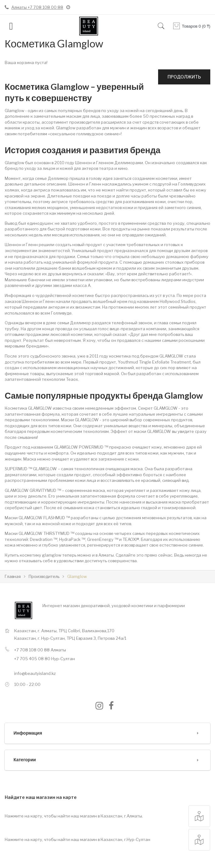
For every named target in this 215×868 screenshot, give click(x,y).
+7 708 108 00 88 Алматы (40, 650)
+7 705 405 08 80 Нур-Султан (44, 659)
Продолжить (184, 77)
